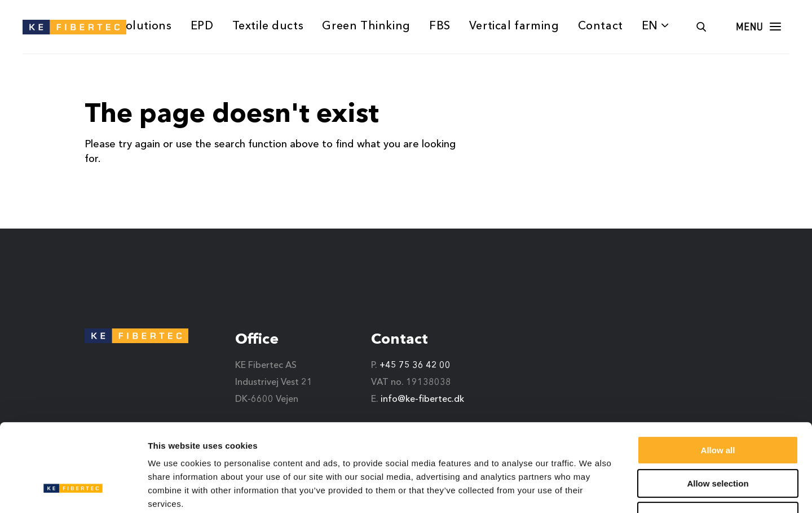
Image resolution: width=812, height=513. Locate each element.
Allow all (718, 375)
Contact (601, 27)
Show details (592, 491)
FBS (440, 27)
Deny (718, 441)
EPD (202, 27)
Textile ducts (268, 27)
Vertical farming (514, 27)
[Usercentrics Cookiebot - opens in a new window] (73, 491)
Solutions (145, 27)
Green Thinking (366, 27)
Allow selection (718, 408)
